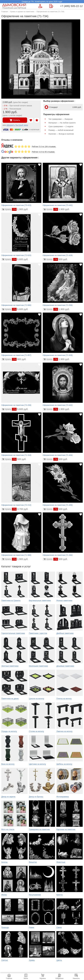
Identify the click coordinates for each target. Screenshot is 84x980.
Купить (15, 120)
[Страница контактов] (51, 6)
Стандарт (65, 107)
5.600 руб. (20, 259)
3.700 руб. (20, 509)
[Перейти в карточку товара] (7, 209)
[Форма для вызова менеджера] (40, 6)
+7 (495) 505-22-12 (71, 6)
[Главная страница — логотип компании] (14, 6)
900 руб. (19, 359)
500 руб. (61, 259)
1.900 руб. (20, 209)
